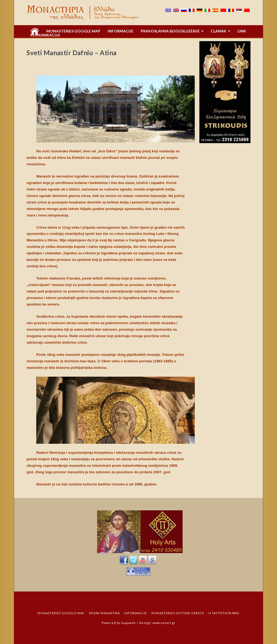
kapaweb (128, 623)
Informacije (136, 613)
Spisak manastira (104, 613)
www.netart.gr (164, 623)
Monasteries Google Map (61, 613)
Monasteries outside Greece (178, 613)
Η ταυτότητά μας (224, 613)
